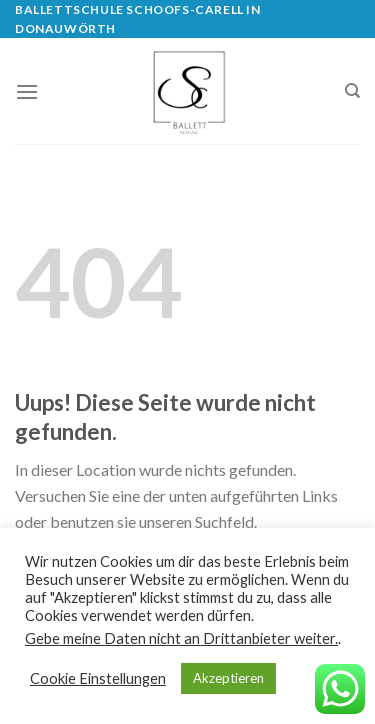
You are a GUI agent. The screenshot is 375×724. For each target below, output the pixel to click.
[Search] (352, 91)
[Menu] (27, 91)
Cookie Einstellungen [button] (98, 678)
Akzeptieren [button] (228, 678)
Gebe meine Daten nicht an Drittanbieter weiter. (181, 638)
